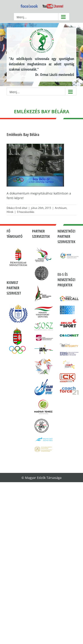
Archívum (61, 208)
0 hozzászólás (26, 212)
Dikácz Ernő (14, 208)
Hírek (10, 212)
